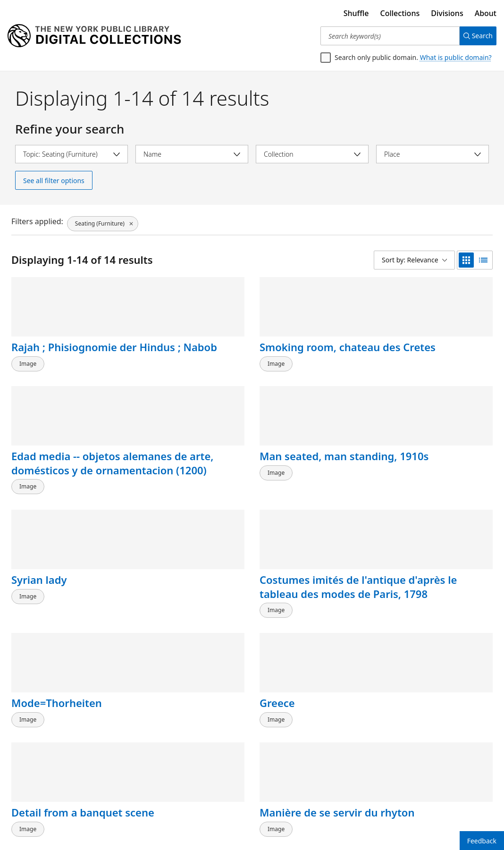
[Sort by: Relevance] (414, 260)
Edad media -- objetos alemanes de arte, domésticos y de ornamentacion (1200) (314, 375)
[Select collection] (312, 154)
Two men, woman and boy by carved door (181, 745)
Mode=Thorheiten (305, 480)
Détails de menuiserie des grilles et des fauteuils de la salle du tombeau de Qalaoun (60, 766)
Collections (400, 13)
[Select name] (192, 154)
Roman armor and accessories (430, 619)
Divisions (447, 13)
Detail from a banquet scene (49, 619)
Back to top (35, 814)
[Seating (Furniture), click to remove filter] (102, 221)
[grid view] (466, 260)
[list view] (483, 260)
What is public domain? (456, 57)
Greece (401, 480)
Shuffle (356, 13)
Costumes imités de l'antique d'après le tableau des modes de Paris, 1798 (185, 501)
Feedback (482, 841)
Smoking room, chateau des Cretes (184, 354)
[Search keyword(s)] (386, 36)
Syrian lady (39, 480)
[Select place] (433, 154)
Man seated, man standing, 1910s (427, 354)
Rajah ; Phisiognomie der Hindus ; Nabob (64, 354)
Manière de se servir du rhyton (187, 619)
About (486, 13)
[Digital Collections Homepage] (94, 36)
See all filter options (54, 181)
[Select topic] (71, 154)
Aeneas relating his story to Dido (308, 619)
